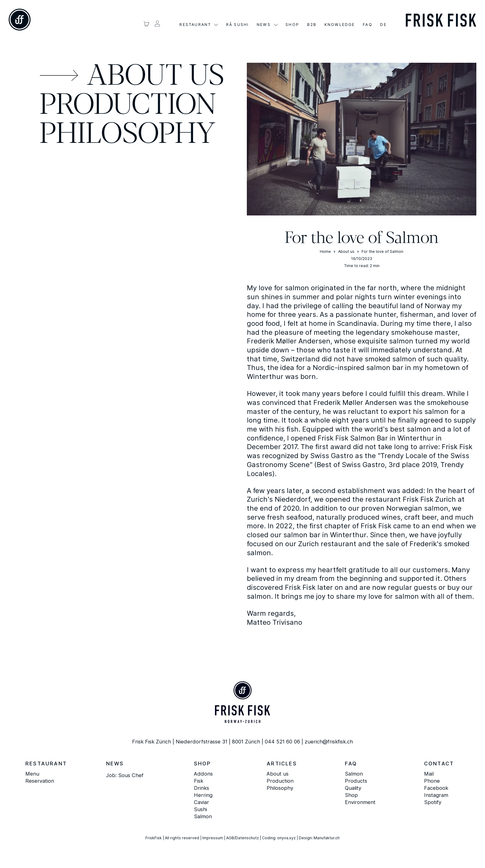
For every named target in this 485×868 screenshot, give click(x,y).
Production (128, 106)
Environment (360, 802)
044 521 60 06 (282, 742)
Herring (203, 795)
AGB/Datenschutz (242, 838)
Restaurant (195, 25)
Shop (292, 25)
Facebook (436, 788)
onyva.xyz (286, 838)
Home (325, 251)
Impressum (213, 838)
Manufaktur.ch (327, 838)
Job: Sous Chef (125, 775)
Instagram (436, 795)
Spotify (433, 802)
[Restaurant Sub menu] (216, 25)
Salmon (203, 816)
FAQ (368, 25)
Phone (432, 781)
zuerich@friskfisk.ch (329, 742)
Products (356, 781)
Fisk (199, 781)
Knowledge (340, 25)
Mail (429, 774)
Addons (203, 774)
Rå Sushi (238, 25)
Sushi (200, 809)
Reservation (40, 781)
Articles (282, 764)
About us (155, 77)
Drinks (202, 788)
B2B (312, 25)
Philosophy (127, 135)
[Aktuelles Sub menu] (276, 25)
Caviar (202, 802)
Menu (32, 774)
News (264, 25)
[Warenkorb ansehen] (146, 24)
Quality (353, 788)
